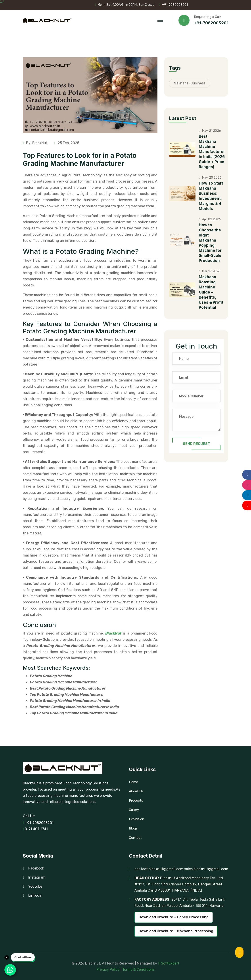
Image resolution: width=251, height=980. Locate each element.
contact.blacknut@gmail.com (159, 869)
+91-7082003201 (175, 5)
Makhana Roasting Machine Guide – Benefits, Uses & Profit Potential (211, 292)
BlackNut (113, 633)
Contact (135, 838)
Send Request (196, 444)
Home (133, 782)
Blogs (133, 828)
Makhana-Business (190, 83)
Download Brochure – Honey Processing (174, 917)
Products (136, 801)
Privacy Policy (108, 970)
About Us (136, 791)
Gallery (134, 810)
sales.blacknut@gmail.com (206, 869)
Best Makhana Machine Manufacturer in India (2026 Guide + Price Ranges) (212, 152)
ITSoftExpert (169, 963)
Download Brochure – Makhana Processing (176, 931)
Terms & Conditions (138, 970)
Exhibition (137, 819)
